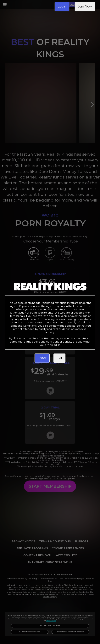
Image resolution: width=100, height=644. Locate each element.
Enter (42, 358)
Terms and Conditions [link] (23, 326)
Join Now (85, 6)
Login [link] (62, 6)
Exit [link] (59, 358)
